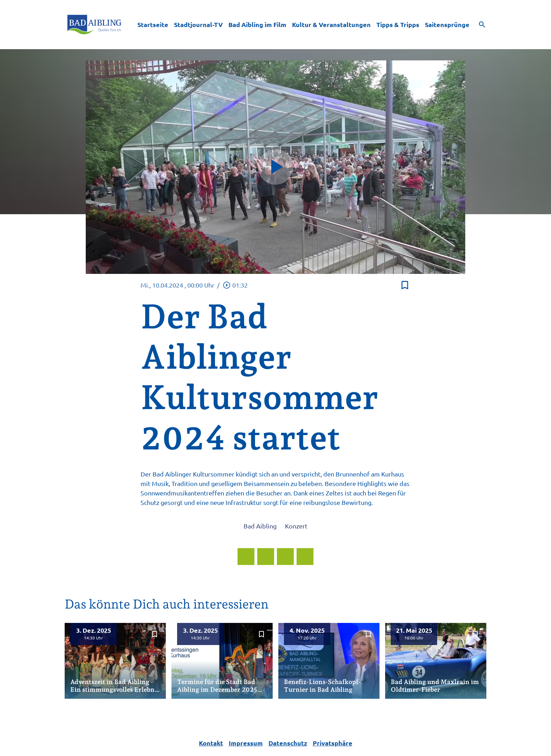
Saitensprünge (447, 24)
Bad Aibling (260, 526)
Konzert (296, 526)
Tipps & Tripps (398, 24)
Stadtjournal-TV (198, 24)
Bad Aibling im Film (257, 24)
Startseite (153, 24)
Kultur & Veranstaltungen (331, 24)
